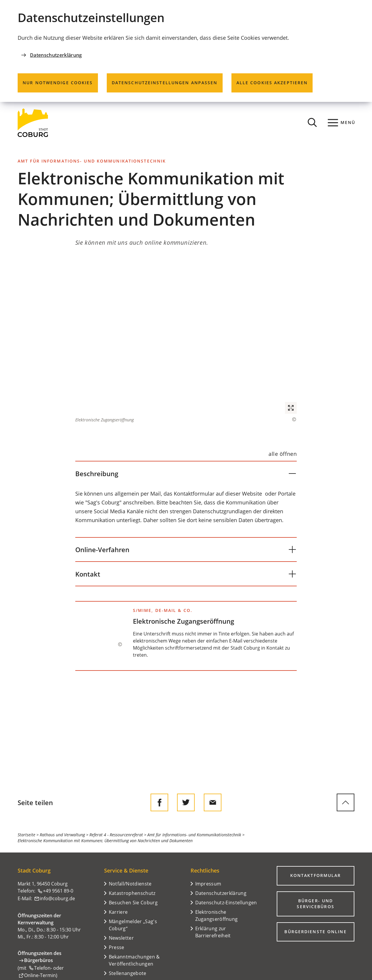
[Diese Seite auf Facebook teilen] (159, 802)
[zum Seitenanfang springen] (346, 802)
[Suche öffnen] (312, 122)
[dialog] (186, 51)
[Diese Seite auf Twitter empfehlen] (186, 802)
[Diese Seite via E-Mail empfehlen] (213, 802)
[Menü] (342, 122)
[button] (186, 340)
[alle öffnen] (283, 454)
